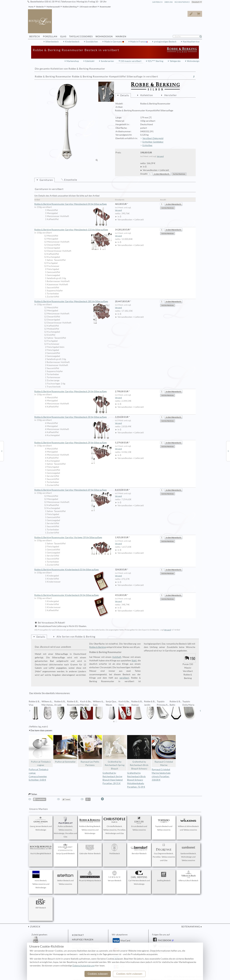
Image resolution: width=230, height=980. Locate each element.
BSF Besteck (41, 903)
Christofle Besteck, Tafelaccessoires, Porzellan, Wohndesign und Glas (115, 826)
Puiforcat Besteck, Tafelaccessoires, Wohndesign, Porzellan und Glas (65, 827)
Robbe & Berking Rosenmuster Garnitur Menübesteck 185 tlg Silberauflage (73, 302)
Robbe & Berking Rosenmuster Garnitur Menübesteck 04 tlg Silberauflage (73, 204)
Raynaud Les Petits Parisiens (90, 751)
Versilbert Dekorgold (153, 138)
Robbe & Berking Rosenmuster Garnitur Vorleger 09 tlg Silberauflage (73, 538)
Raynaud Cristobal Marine (164, 751)
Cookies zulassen (98, 974)
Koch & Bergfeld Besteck (41, 849)
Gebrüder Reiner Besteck (90, 849)
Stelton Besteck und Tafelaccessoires (65, 878)
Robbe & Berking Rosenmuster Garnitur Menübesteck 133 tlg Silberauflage (73, 230)
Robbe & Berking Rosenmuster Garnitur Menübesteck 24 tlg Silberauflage (73, 392)
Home (31, 7)
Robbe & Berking (70, 7)
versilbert (124, 678)
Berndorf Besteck (139, 849)
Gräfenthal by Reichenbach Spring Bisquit (115, 752)
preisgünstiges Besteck (165, 42)
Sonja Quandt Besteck (65, 849)
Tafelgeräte (175, 61)
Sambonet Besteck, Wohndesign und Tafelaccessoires (188, 853)
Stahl (134, 661)
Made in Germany (113, 42)
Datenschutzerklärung (84, 966)
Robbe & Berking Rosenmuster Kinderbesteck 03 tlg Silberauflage (73, 570)
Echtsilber (148, 145)
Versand (160, 156)
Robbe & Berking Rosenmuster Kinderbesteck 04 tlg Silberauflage (73, 595)
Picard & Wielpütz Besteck (90, 876)
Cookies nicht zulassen (129, 974)
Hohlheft (117, 657)
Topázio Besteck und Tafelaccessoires (164, 824)
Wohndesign (193, 61)
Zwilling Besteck (164, 876)
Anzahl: (144, 174)
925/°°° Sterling (155, 61)
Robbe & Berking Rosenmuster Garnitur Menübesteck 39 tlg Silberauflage (73, 443)
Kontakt (78, 935)
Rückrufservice (182, 2)
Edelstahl (90, 61)
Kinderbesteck (72, 42)
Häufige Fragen (83, 940)
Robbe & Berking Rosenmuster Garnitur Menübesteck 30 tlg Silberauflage (73, 417)
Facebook (164, 940)
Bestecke (40, 7)
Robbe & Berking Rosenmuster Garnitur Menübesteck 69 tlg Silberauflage (73, 490)
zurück (35, 927)
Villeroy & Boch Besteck (188, 876)
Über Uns (169, 2)
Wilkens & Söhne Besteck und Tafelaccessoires (188, 824)
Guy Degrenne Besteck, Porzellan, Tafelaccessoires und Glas (164, 853)
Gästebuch (157, 2)
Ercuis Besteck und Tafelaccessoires (139, 824)
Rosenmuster (105, 7)
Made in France (138, 42)
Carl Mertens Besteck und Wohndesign (139, 878)
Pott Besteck (115, 849)
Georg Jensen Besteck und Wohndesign (41, 824)
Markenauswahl (53, 7)
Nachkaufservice (191, 42)
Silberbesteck (52, 42)
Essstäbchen (92, 42)
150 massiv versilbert (88, 7)
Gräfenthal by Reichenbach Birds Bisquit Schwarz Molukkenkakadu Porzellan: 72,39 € (136, 780)
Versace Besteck (115, 876)
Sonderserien (107, 61)
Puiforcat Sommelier (65, 749)
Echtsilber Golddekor (153, 142)
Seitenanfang (191, 927)
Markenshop (73, 61)
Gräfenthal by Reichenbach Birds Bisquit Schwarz (139, 752)
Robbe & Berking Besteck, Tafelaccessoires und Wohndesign (90, 826)
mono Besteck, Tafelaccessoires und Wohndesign (41, 880)
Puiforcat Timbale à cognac (41, 751)
